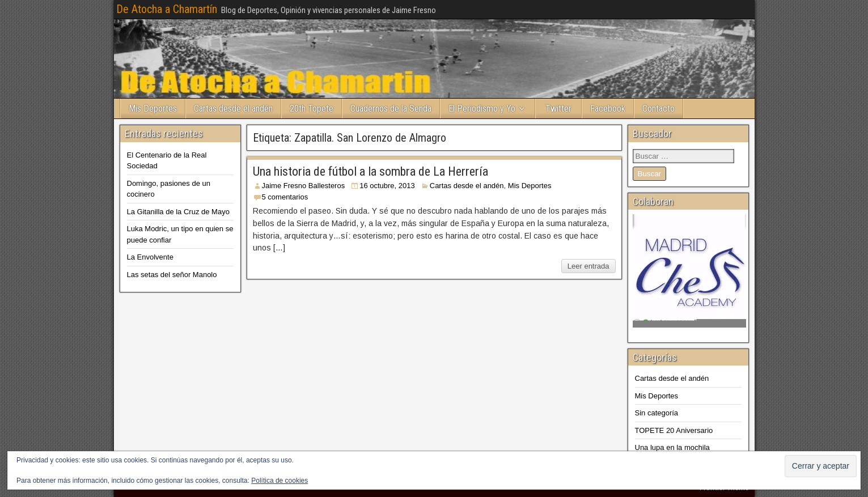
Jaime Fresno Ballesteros (304, 186)
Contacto (659, 109)
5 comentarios (285, 197)
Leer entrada (588, 266)
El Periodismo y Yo (482, 109)
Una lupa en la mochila (672, 447)
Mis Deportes (153, 109)
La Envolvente (150, 257)
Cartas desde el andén (233, 109)
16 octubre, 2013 (387, 186)
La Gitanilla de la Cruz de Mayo (178, 212)
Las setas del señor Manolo (172, 275)
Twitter (558, 109)
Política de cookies (280, 481)
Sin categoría (657, 413)
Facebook (608, 109)
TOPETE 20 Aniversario (674, 430)
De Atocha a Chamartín (167, 9)
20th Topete (312, 109)
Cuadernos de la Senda (391, 109)
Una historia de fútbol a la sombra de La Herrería (371, 171)
